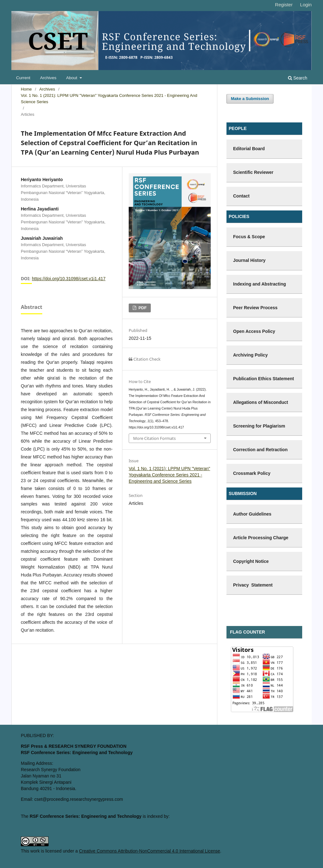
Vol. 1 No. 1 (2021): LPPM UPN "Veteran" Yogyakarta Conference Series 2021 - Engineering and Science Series (109, 99)
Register (284, 5)
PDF (142, 308)
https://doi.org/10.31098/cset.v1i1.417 (69, 279)
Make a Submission (250, 99)
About (72, 78)
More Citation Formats (154, 438)
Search (298, 78)
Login (306, 5)
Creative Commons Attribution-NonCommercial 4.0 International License (149, 851)
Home (26, 89)
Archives (48, 78)
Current (23, 78)
